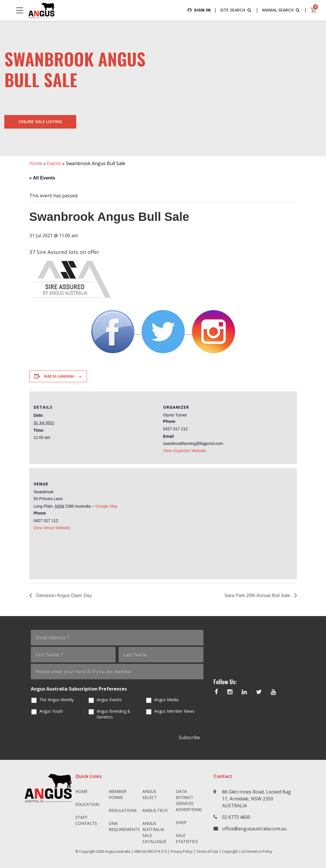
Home (36, 163)
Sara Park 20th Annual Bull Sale (258, 595)
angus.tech (155, 810)
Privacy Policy (182, 851)
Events (54, 163)
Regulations (123, 810)
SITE (236, 10)
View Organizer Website (185, 451)
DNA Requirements (123, 826)
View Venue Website (52, 528)
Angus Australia (118, 851)
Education (87, 804)
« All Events (42, 178)
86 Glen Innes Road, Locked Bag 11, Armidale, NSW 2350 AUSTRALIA (257, 799)
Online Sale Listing (40, 122)
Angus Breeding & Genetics (114, 714)
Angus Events (109, 700)
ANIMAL (281, 10)
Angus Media (166, 700)
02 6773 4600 (236, 817)
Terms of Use (207, 851)
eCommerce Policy (257, 851)
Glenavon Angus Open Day (63, 595)
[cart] (314, 10)
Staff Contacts (86, 820)
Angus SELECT (150, 794)
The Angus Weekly (57, 700)
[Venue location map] (228, 523)
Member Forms (118, 794)
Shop (181, 822)
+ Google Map (105, 506)
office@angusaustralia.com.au (254, 829)
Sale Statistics (187, 838)
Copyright (230, 851)
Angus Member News (174, 711)
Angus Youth (51, 711)
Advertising (189, 809)
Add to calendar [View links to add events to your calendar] (59, 376)
